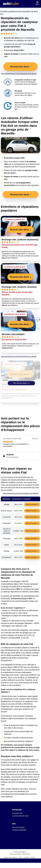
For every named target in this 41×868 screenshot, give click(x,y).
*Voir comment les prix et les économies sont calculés (19, 74)
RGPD (33, 857)
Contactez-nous (17, 813)
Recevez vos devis (32, 504)
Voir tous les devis (21, 383)
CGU (20, 857)
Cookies (26, 857)
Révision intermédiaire (13, 334)
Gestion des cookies (10, 857)
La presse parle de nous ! (20, 816)
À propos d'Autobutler (19, 830)
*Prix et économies (18, 827)
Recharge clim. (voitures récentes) (19, 287)
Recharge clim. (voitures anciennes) (20, 240)
